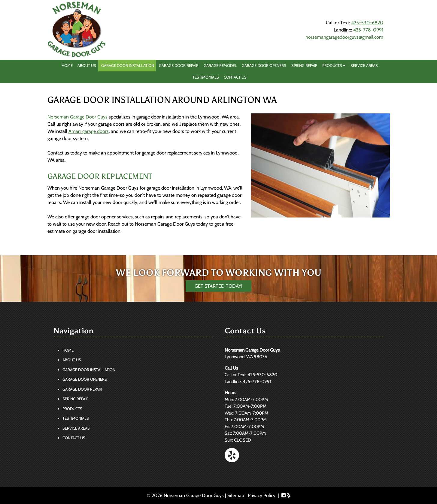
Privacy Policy (262, 495)
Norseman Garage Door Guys (77, 117)
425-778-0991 (368, 30)
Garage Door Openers (264, 65)
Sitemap (236, 495)
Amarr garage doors (89, 131)
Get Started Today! (218, 286)
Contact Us (235, 77)
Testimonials (206, 77)
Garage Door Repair (179, 65)
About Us (87, 65)
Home (67, 65)
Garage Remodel (220, 65)
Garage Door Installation (128, 65)
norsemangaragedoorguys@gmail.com (344, 37)
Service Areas (364, 65)
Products (334, 65)
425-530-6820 (367, 23)
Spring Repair (304, 65)
